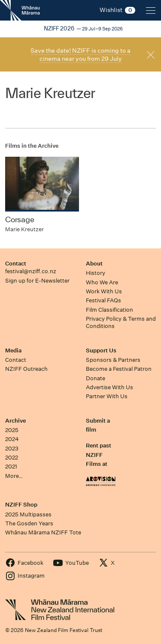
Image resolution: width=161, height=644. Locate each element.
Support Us (101, 350)
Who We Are (102, 282)
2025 (12, 430)
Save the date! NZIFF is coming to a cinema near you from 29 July (80, 55)
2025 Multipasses (28, 514)
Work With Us (104, 291)
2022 (12, 458)
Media (13, 350)
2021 (11, 467)
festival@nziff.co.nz (31, 271)
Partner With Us (107, 396)
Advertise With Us (109, 387)
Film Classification (109, 310)
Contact (16, 264)
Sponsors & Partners (113, 360)
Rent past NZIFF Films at (99, 455)
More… (14, 476)
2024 (12, 439)
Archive (15, 421)
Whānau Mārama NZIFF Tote (43, 532)
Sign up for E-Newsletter (37, 281)
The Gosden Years (29, 523)
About (94, 264)
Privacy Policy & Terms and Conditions (121, 322)
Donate (96, 378)
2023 (12, 449)
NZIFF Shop (21, 505)
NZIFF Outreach (26, 369)
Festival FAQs (103, 300)
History (96, 273)
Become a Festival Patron (119, 369)
